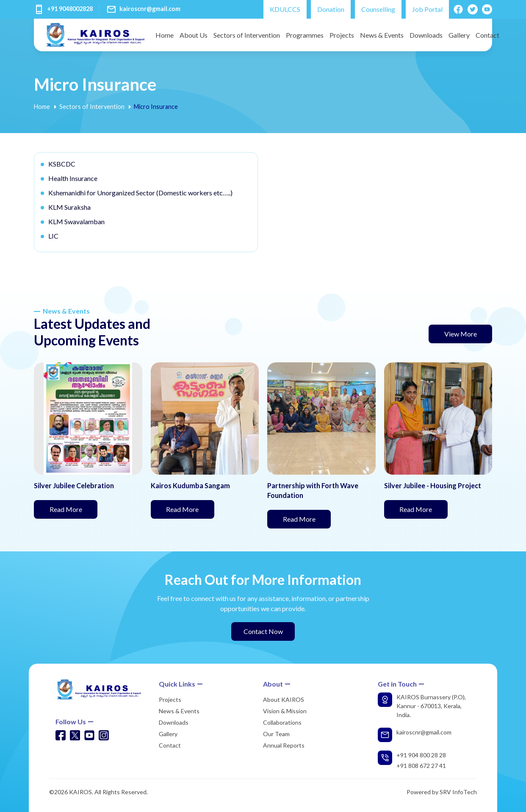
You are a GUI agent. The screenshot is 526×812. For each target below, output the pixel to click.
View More (461, 334)
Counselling (378, 9)
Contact (487, 35)
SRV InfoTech (458, 792)
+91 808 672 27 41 (421, 766)
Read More (74, 509)
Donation (331, 9)
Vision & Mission (285, 711)
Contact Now (263, 631)
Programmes (305, 35)
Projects (342, 35)
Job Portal (427, 9)
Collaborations (282, 722)
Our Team (276, 734)
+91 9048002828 (70, 9)
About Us (194, 35)
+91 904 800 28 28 (421, 755)
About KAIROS (284, 699)
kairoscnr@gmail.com (150, 9)
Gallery (459, 35)
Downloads (426, 35)
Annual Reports (284, 745)
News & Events (382, 35)
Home (165, 35)
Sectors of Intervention (247, 35)
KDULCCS (285, 9)
